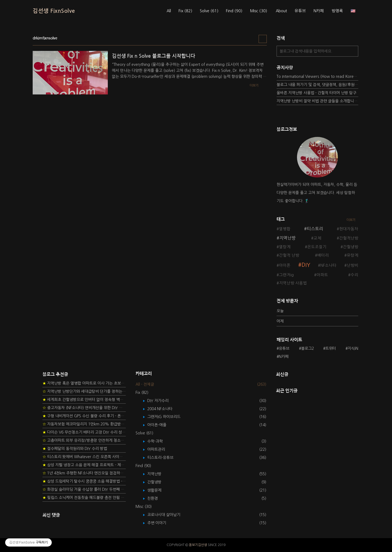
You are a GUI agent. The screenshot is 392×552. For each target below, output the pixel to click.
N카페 (319, 11)
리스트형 (263, 39)
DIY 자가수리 (162, 401)
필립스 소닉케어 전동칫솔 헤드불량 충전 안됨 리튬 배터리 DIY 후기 (84, 498)
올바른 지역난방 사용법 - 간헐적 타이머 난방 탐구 (316, 93)
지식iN (353, 348)
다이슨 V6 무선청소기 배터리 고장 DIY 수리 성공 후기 (84, 432)
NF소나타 (328, 265)
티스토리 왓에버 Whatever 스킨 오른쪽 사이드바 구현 (84, 457)
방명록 (337, 11)
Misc (258, 11)
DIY (306, 265)
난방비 (353, 265)
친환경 (157, 498)
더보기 (351, 220)
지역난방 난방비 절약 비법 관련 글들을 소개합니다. (317, 101)
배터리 (323, 255)
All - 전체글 (145, 384)
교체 (317, 238)
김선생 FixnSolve (54, 11)
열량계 (285, 247)
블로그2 (307, 348)
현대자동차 (349, 229)
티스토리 (315, 229)
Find (234, 11)
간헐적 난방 (289, 255)
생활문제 (158, 490)
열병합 (285, 229)
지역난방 (287, 238)
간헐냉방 (351, 247)
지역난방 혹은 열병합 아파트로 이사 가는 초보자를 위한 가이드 (84, 383)
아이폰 (285, 265)
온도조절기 (317, 247)
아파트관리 (160, 449)
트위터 (331, 348)
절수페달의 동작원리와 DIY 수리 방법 (75, 449)
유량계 (353, 255)
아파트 (322, 275)
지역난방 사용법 (293, 283)
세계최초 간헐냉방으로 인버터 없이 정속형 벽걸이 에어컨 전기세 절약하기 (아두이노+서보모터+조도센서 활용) (84, 400)
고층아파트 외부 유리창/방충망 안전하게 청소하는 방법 (84, 440)
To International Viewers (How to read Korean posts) (317, 76)
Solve (209, 11)
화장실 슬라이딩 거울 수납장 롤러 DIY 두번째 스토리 (84, 489)
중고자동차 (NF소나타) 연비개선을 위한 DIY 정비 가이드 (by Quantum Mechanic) (84, 408)
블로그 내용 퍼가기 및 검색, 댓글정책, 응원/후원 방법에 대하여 (317, 85)
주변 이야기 (161, 523)
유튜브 (300, 11)
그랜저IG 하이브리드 (168, 417)
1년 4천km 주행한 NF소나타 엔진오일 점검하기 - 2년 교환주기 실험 (84, 473)
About (281, 11)
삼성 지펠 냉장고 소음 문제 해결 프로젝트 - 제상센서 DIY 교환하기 (84, 465)
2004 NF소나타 (164, 409)
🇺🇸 (353, 11)
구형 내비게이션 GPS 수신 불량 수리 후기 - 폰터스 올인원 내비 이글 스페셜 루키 (84, 416)
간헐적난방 (349, 238)
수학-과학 (159, 441)
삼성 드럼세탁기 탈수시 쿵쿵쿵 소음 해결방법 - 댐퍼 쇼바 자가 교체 (84, 481)
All (169, 11)
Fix (185, 11)
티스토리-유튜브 (164, 458)
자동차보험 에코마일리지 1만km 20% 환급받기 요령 (84, 424)
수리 (354, 275)
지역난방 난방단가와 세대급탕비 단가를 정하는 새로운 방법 (84, 391)
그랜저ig (286, 275)
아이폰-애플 (161, 425)
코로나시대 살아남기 (168, 515)
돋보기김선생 (198, 545)
